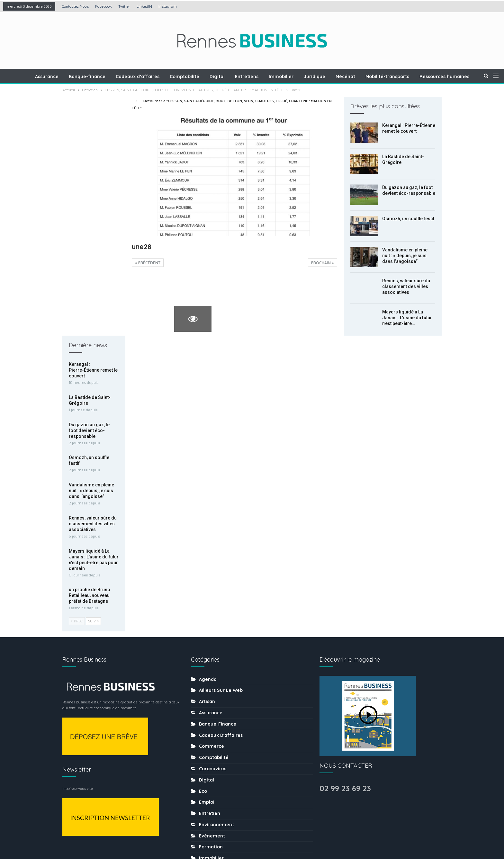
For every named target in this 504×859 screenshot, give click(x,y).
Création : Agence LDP (140, 834)
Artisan (207, 467)
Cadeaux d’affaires (153, 77)
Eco (203, 557)
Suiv (93, 382)
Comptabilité (201, 77)
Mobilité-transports (409, 77)
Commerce (212, 512)
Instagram (168, 6)
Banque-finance (101, 77)
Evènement (212, 601)
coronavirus (213, 534)
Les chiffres (213, 646)
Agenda (208, 445)
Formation (211, 613)
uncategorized (216, 791)
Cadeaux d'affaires (221, 501)
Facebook (104, 6)
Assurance (60, 77)
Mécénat (366, 77)
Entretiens (265, 77)
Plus (447, 77)
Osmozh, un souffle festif (408, 219)
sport (205, 758)
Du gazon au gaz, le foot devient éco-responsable (89, 191)
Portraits (209, 691)
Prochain (323, 263)
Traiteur (208, 781)
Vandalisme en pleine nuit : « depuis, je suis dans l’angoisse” (405, 256)
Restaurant (212, 713)
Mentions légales (199, 834)
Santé (206, 725)
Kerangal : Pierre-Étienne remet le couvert (93, 131)
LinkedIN (144, 6)
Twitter (124, 6)
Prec (77, 382)
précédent (148, 263)
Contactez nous (75, 6)
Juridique (334, 77)
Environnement (216, 590)
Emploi (207, 568)
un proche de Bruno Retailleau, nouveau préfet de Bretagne (90, 357)
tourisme (209, 769)
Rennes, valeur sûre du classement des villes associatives (406, 286)
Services (209, 747)
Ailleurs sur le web (221, 456)
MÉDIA (206, 669)
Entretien (210, 579)
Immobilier (300, 77)
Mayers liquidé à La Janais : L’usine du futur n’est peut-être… (407, 318)
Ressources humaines (224, 702)
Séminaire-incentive (222, 736)
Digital (234, 77)
